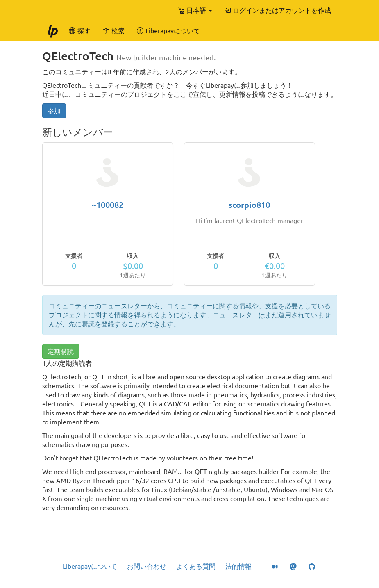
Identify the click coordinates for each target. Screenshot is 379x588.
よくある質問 (196, 566)
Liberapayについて (90, 566)
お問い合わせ (147, 566)
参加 (54, 111)
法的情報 (238, 566)
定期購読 (61, 351)
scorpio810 (249, 205)
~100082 (108, 205)
